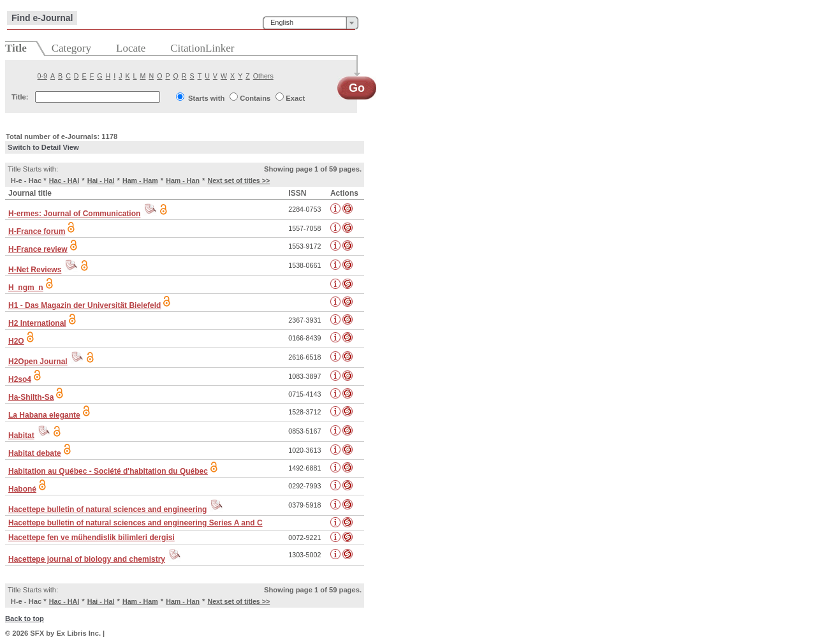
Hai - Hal (101, 180)
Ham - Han (183, 180)
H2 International (37, 323)
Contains (255, 98)
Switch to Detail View (43, 147)
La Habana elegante (44, 415)
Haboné (22, 489)
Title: (20, 97)
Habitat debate (35, 453)
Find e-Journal (42, 18)
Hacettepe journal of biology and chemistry (87, 559)
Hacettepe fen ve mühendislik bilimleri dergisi (92, 538)
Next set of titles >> (238, 180)
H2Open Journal (38, 362)
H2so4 (20, 379)
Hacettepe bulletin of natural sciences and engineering (107, 509)
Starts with (206, 98)
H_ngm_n (26, 288)
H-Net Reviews (35, 270)
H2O (16, 341)
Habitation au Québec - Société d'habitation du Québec (108, 471)
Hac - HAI (64, 180)
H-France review (38, 249)
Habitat (21, 435)
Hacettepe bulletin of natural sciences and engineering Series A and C (135, 523)
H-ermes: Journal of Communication (74, 214)
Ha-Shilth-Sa (31, 397)
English (282, 22)
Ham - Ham (140, 180)
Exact (295, 98)
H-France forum (37, 231)
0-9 (42, 76)
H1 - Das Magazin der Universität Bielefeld (84, 305)
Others (263, 76)
